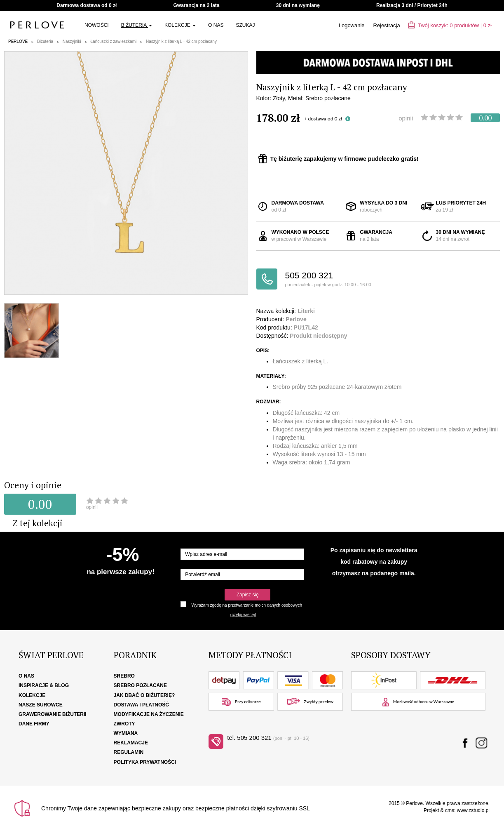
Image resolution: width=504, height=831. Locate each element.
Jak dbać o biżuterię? (144, 695)
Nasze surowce (41, 705)
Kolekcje (180, 25)
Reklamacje (131, 743)
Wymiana (126, 733)
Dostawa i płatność (141, 705)
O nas (216, 25)
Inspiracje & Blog (44, 685)
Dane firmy (34, 724)
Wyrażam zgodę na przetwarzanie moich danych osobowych (247, 605)
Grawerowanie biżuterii (53, 714)
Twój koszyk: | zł (450, 25)
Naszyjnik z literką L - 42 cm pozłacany (181, 41)
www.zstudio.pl (473, 810)
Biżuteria (137, 25)
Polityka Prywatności (145, 762)
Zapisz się (248, 595)
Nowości (97, 25)
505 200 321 (332, 279)
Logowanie (352, 25)
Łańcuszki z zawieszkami (114, 41)
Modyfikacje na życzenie (149, 714)
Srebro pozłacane (140, 685)
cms (450, 810)
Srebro (124, 676)
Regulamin (129, 752)
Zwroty (124, 724)
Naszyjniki (72, 41)
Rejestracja (387, 25)
